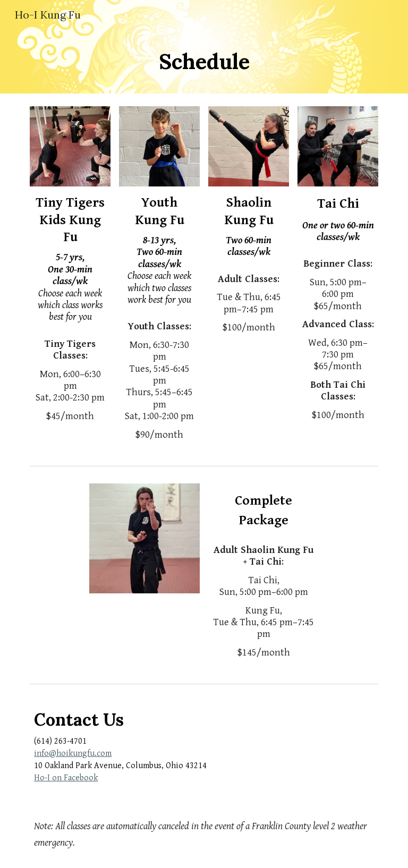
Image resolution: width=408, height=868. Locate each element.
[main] (204, 62)
